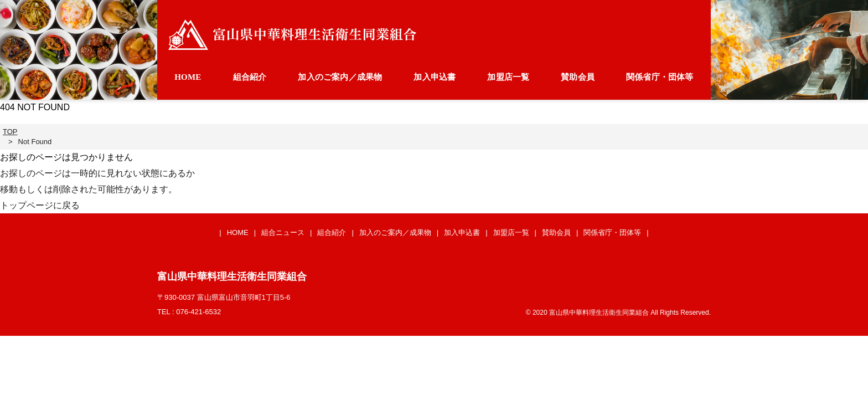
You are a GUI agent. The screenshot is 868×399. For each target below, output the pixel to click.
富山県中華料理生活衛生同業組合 (292, 35)
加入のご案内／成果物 (340, 77)
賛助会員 (578, 77)
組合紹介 (250, 77)
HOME (188, 77)
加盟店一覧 (508, 77)
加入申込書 (435, 77)
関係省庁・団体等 (660, 77)
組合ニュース (283, 232)
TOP (10, 132)
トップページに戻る (40, 205)
